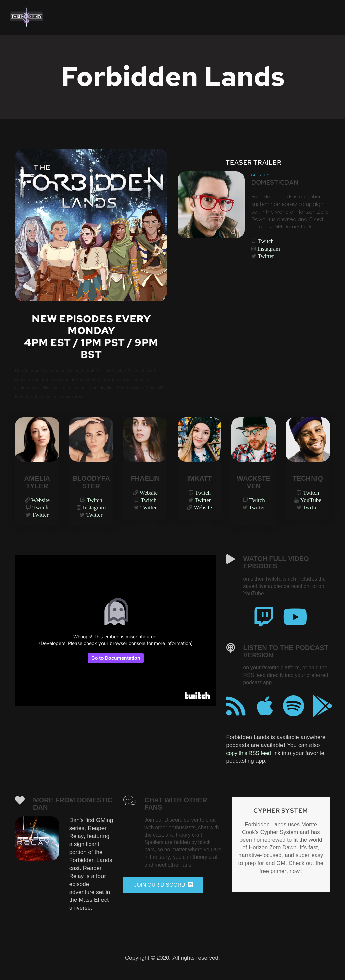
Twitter (266, 270)
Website (41, 502)
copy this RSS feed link (256, 762)
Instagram (269, 262)
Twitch (266, 254)
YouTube (311, 502)
